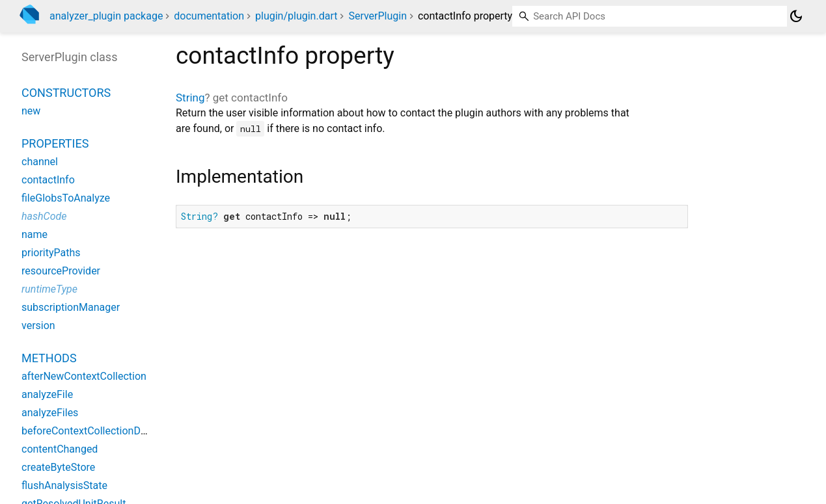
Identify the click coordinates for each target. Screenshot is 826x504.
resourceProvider (61, 271)
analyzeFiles (50, 413)
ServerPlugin (378, 16)
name (34, 234)
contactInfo (48, 180)
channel (40, 162)
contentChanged (60, 449)
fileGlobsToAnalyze (66, 198)
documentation (209, 16)
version (38, 325)
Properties (55, 143)
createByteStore (58, 467)
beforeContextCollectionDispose (96, 431)
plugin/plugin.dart (296, 16)
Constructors (66, 93)
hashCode (44, 216)
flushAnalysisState (64, 485)
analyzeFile (47, 394)
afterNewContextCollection (84, 376)
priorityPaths (51, 253)
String (190, 98)
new (31, 111)
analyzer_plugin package (106, 16)
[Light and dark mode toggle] (796, 16)
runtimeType (49, 289)
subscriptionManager (71, 307)
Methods (49, 358)
